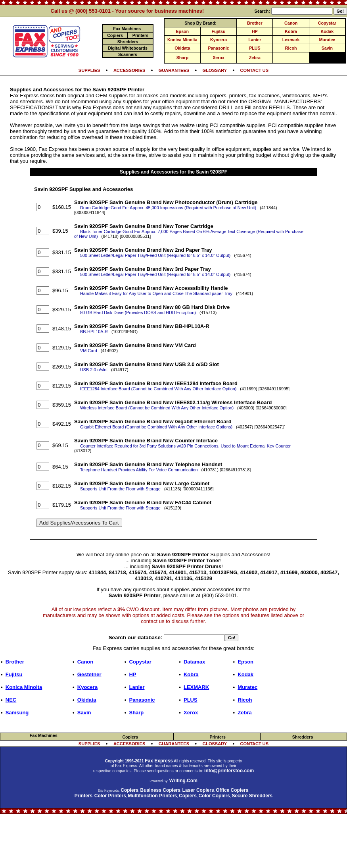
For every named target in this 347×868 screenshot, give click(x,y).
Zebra (255, 58)
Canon (291, 23)
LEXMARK (196, 687)
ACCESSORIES (129, 70)
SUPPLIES (89, 70)
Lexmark (291, 40)
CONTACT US (255, 70)
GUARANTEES (174, 70)
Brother (255, 23)
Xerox (219, 58)
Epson (183, 31)
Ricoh (291, 48)
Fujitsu (219, 31)
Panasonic (218, 48)
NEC (11, 700)
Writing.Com (183, 781)
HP (255, 31)
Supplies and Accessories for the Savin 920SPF (173, 172)
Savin (327, 48)
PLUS (255, 48)
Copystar (327, 23)
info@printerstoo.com (229, 771)
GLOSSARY (215, 70)
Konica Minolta (182, 40)
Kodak (327, 31)
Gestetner (89, 674)
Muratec (327, 40)
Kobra (291, 31)
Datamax (194, 662)
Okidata (182, 48)
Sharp (182, 58)
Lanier (255, 40)
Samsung (17, 713)
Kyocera (219, 40)
